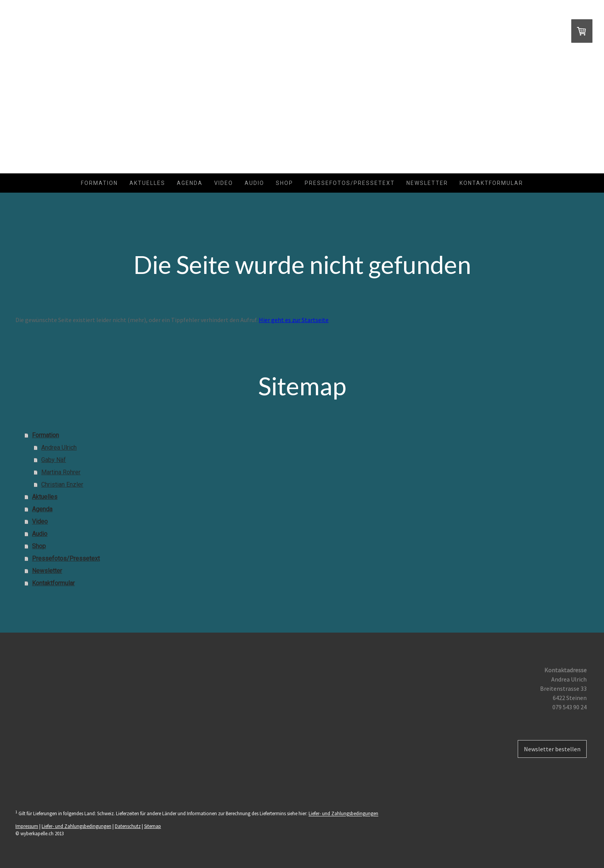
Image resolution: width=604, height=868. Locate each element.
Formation (99, 183)
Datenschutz (128, 826)
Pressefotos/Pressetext (350, 183)
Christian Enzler (62, 484)
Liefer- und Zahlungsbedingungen (343, 814)
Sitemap (153, 826)
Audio (254, 183)
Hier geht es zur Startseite (294, 320)
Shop (284, 183)
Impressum (27, 826)
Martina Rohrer (61, 472)
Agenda (190, 183)
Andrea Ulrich (59, 447)
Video (224, 183)
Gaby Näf (54, 460)
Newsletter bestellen (552, 749)
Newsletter (427, 183)
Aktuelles (147, 183)
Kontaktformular (491, 183)
